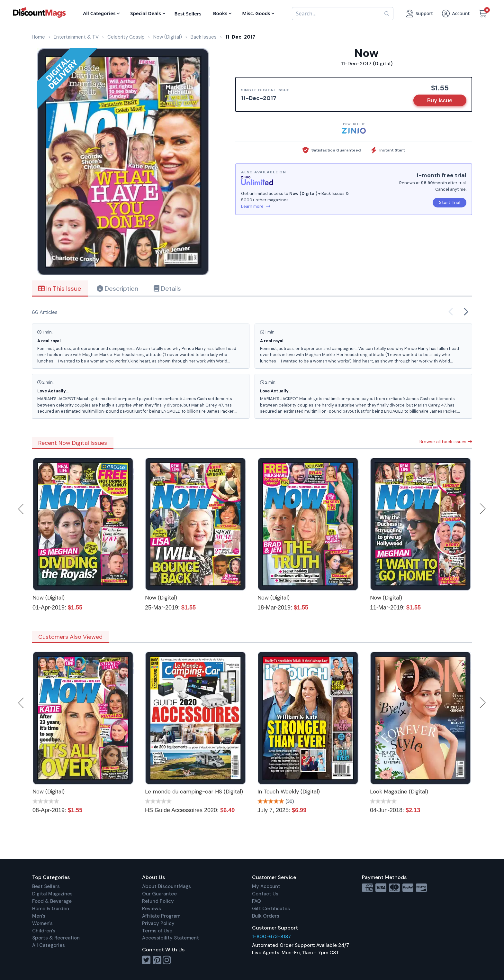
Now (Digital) (49, 598)
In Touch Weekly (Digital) (289, 792)
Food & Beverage (52, 901)
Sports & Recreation (56, 938)
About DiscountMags (166, 886)
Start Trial (450, 202)
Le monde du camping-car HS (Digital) (194, 792)
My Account (266, 886)
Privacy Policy (158, 923)
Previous (22, 509)
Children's (44, 931)
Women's (42, 923)
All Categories (49, 945)
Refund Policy (158, 901)
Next (483, 509)
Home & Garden (51, 909)
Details (167, 289)
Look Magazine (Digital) (399, 792)
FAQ (256, 901)
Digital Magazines (52, 894)
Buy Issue (440, 100)
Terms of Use (157, 931)
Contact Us (265, 894)
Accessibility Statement (171, 938)
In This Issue (60, 289)
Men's (39, 916)
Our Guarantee (159, 894)
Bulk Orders (266, 916)
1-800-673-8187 (271, 937)
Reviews (152, 909)
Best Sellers (46, 886)
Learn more (256, 206)
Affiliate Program (161, 916)
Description (117, 289)
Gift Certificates (271, 909)
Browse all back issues (446, 442)
